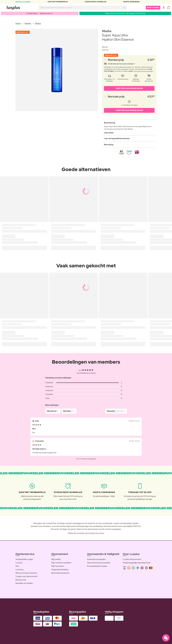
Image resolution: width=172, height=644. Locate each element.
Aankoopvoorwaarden (96, 559)
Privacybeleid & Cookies (97, 566)
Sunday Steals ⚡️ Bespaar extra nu (40, 13)
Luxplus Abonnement (132, 559)
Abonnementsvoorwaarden (99, 563)
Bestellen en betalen (24, 583)
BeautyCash (21, 580)
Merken (28, 23)
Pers (17, 566)
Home (18, 23)
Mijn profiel (56, 559)
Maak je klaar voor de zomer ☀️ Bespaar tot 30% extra (125, 13)
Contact (19, 563)
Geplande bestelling (60, 570)
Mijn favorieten (58, 566)
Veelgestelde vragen (24, 559)
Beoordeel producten (60, 573)
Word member (153, 8)
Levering (19, 570)
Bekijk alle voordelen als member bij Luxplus (86, 533)
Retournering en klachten (26, 573)
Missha (38, 23)
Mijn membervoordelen (61, 563)
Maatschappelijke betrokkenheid (136, 563)
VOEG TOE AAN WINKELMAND (129, 88)
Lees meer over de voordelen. (143, 71)
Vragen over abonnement (27, 576)
